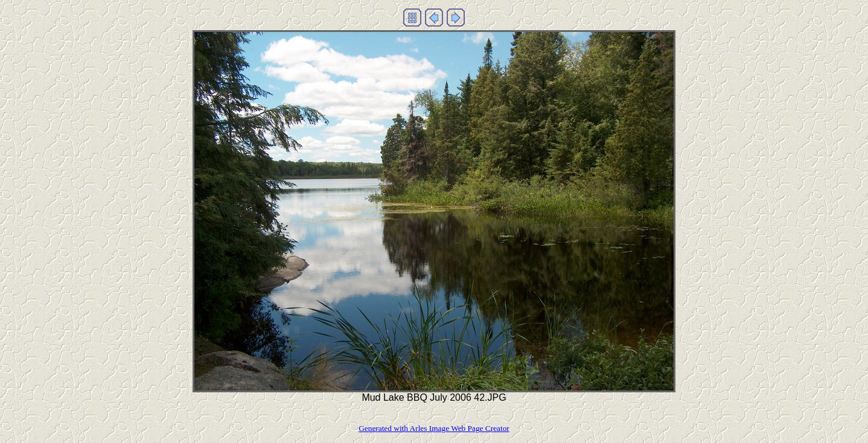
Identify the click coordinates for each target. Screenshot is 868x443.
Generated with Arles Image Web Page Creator (434, 428)
